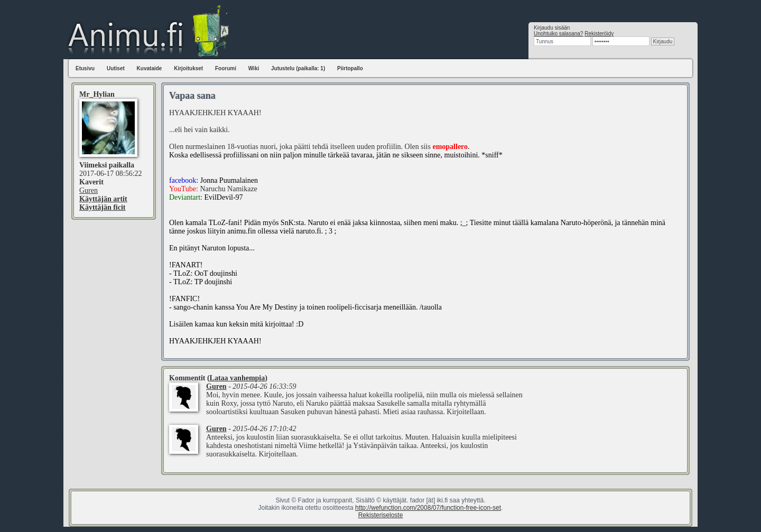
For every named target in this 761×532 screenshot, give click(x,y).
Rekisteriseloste (381, 515)
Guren (89, 190)
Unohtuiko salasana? (558, 34)
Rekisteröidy (599, 34)
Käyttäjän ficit (102, 207)
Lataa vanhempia (238, 378)
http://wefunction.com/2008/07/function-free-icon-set (428, 508)
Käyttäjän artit (103, 199)
